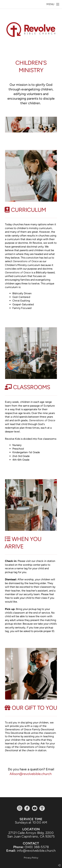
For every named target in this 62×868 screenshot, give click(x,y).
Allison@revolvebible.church (31, 774)
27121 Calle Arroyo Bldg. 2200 (31, 833)
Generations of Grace (26, 261)
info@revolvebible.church (36, 851)
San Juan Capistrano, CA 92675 (31, 836)
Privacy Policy (31, 858)
